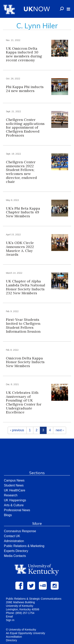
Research (11, 495)
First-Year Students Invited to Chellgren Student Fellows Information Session (23, 325)
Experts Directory (16, 551)
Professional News (17, 510)
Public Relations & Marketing (24, 546)
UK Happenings (15, 500)
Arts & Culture (14, 505)
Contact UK (12, 536)
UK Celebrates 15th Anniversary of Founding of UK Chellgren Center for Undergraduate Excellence (24, 402)
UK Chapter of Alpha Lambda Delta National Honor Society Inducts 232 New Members (26, 287)
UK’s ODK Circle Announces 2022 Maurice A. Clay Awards (20, 249)
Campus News (14, 480)
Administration (14, 541)
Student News (14, 485)
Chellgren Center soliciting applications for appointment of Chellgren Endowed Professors (25, 127)
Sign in (10, 620)
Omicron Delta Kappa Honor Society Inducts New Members (25, 362)
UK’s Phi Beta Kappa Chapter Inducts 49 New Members (23, 212)
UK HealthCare (15, 490)
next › (60, 430)
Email (9, 616)
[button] (68, 9)
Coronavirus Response (20, 531)
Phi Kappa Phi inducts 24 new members (25, 89)
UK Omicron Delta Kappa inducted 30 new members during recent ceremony (24, 54)
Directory (11, 640)
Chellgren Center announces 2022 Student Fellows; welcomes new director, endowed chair (21, 172)
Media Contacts (15, 556)
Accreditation (14, 637)
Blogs (8, 515)
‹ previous (17, 430)
